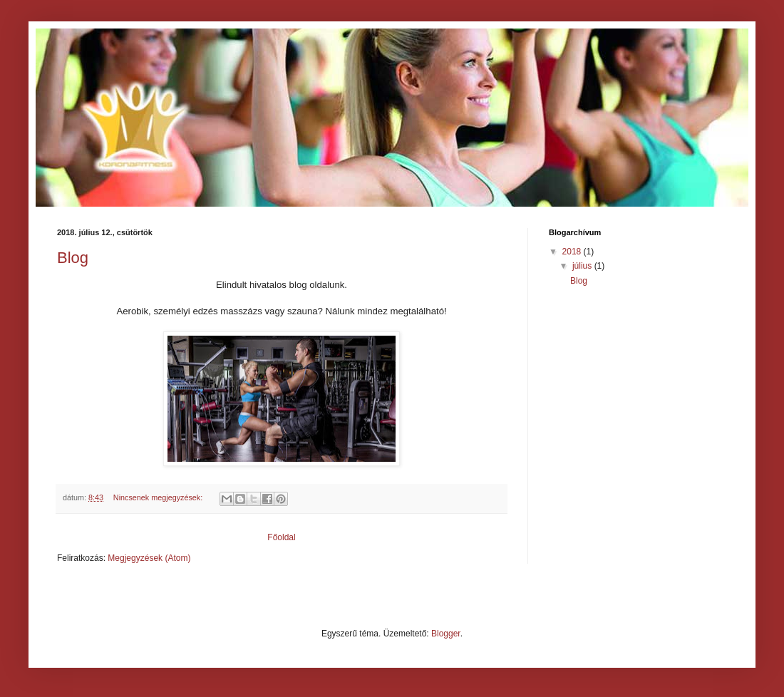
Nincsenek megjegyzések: (159, 497)
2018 (573, 252)
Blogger (446, 634)
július (583, 266)
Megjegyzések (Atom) (149, 558)
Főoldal (281, 537)
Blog (73, 258)
